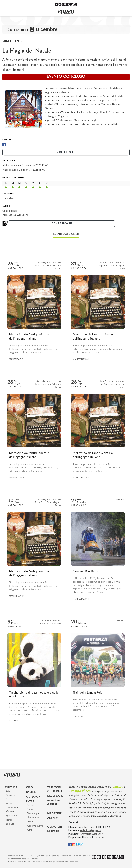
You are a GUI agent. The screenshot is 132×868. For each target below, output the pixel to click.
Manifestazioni (13, 41)
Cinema (10, 795)
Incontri (14, 721)
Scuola (31, 806)
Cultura (11, 788)
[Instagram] (74, 844)
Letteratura (12, 808)
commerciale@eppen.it (91, 834)
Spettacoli (11, 816)
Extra (30, 802)
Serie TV (10, 800)
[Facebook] (4, 144)
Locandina (8, 199)
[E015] (80, 844)
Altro (30, 830)
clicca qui (99, 837)
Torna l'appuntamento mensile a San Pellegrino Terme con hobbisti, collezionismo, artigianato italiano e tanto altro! (34, 349)
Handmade (33, 818)
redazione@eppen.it (91, 830)
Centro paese (10, 211)
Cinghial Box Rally (85, 571)
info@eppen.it (90, 827)
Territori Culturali (55, 789)
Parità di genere (54, 803)
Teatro (9, 820)
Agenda (53, 818)
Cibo (29, 788)
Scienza (10, 824)
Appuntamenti (35, 826)
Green (31, 822)
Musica (10, 812)
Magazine (54, 814)
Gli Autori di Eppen (55, 829)
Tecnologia (33, 814)
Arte (8, 791)
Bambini (32, 792)
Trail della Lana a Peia (87, 693)
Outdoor (78, 717)
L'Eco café (55, 796)
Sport (30, 810)
